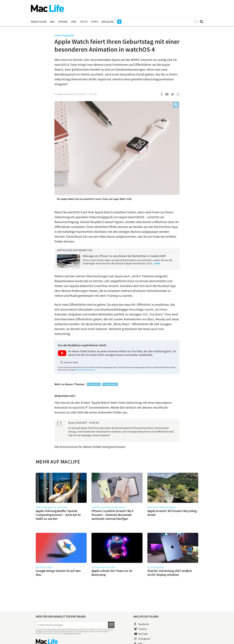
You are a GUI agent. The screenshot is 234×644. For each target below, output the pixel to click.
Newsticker (39, 22)
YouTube (141, 634)
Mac (52, 22)
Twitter (140, 629)
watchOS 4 (95, 384)
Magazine (108, 22)
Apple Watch (111, 384)
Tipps (94, 22)
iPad (74, 22)
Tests (84, 22)
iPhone (63, 22)
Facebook (142, 624)
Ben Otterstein (66, 94)
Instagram (142, 639)
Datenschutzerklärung (85, 370)
